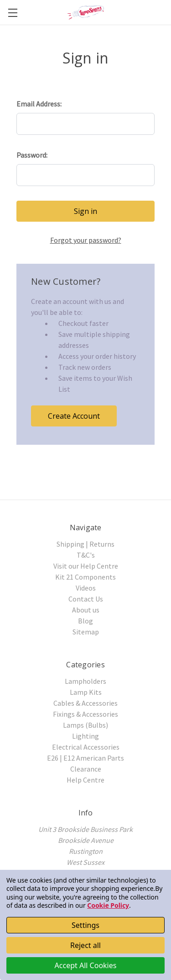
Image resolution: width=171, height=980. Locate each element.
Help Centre (85, 780)
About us (86, 610)
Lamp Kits (86, 692)
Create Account (74, 416)
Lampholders (85, 681)
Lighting (85, 736)
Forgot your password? (86, 240)
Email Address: (39, 104)
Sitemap (86, 632)
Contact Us (86, 599)
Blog (85, 621)
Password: (32, 155)
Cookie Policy (108, 905)
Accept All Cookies (86, 965)
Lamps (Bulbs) (85, 725)
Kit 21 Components (85, 577)
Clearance (86, 769)
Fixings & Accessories (85, 714)
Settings (85, 925)
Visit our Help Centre (86, 566)
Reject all (85, 945)
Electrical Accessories (86, 747)
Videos (86, 588)
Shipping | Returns (85, 544)
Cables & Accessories (85, 703)
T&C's (86, 555)
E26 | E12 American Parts (85, 758)
